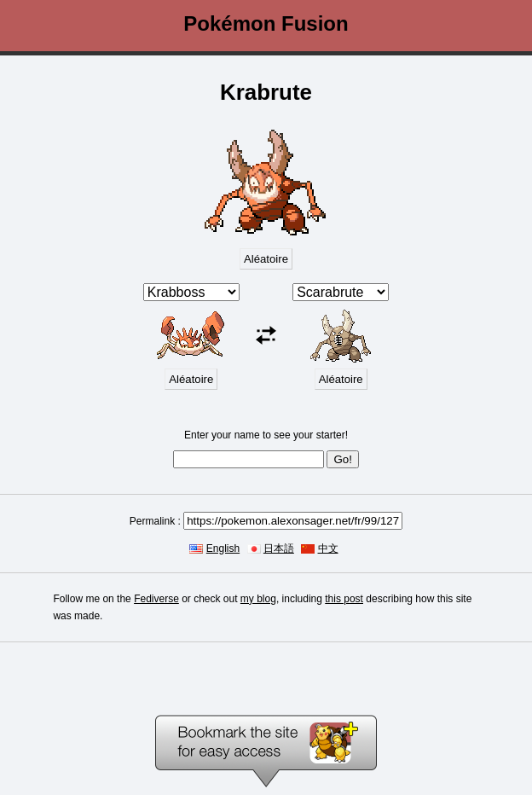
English (223, 548)
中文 (328, 548)
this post (344, 599)
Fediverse (156, 599)
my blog (258, 599)
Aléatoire (266, 259)
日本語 (279, 548)
